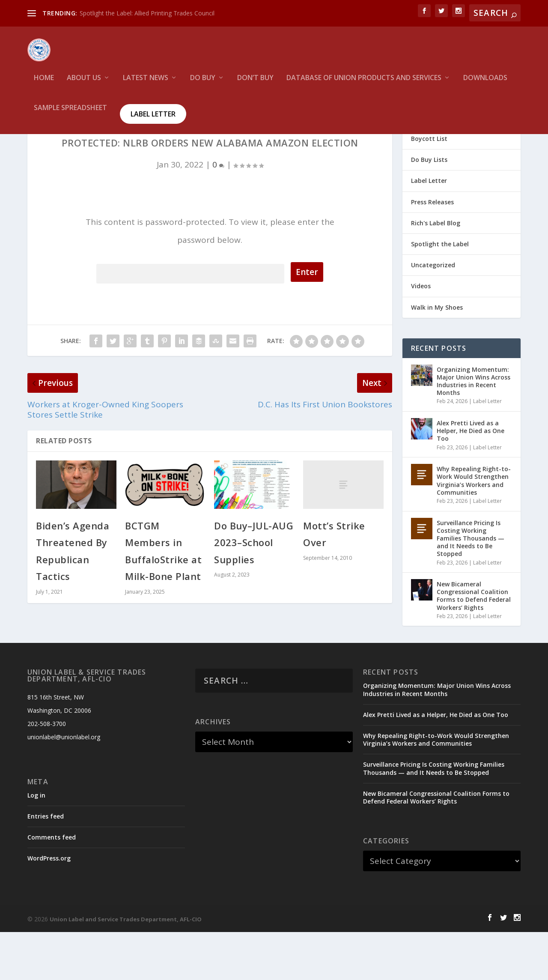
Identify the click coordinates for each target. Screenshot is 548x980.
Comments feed (52, 885)
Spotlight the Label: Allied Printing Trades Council (147, 13)
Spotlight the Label (440, 292)
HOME (44, 84)
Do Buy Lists (429, 208)
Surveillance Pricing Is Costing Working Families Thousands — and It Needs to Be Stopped (471, 586)
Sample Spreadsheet (70, 114)
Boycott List (429, 187)
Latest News (146, 84)
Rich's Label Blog (436, 271)
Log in (36, 843)
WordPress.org (49, 906)
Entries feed (46, 864)
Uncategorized (433, 313)
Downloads (485, 84)
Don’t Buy (255, 84)
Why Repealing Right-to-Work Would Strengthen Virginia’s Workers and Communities (474, 529)
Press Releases (432, 249)
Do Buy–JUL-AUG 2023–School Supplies (254, 590)
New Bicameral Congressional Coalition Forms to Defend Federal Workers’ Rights (474, 644)
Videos (421, 334)
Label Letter (153, 120)
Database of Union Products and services (364, 84)
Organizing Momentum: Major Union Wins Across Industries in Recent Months (474, 429)
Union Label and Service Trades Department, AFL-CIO (126, 967)
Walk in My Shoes (437, 355)
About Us (84, 84)
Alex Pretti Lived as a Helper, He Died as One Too (471, 479)
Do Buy (203, 84)
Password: (190, 320)
